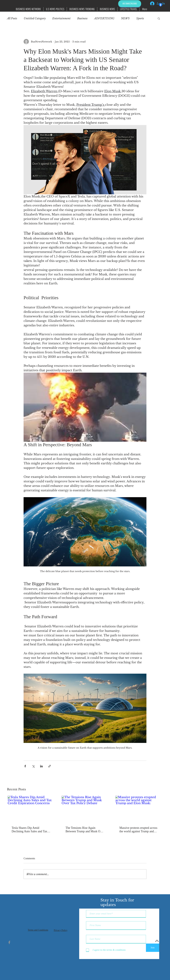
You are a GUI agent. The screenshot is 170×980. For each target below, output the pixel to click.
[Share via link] (50, 766)
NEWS (125, 18)
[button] (159, 18)
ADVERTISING (104, 18)
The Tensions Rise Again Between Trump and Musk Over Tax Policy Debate (85, 830)
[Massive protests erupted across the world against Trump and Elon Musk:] (139, 809)
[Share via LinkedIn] (41, 766)
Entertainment (61, 18)
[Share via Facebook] (25, 766)
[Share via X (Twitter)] (33, 766)
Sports (140, 18)
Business (82, 18)
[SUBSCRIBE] (130, 4)
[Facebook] (161, 5)
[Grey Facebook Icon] (9, 942)
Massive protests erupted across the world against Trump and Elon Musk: (138, 830)
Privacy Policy (61, 930)
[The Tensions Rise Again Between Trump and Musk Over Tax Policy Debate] (85, 809)
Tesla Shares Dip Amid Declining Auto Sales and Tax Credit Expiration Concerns (29, 830)
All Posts (12, 18)
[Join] (153, 948)
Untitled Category (35, 18)
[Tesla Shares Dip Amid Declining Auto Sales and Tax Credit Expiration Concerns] (31, 809)
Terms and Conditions (38, 930)
